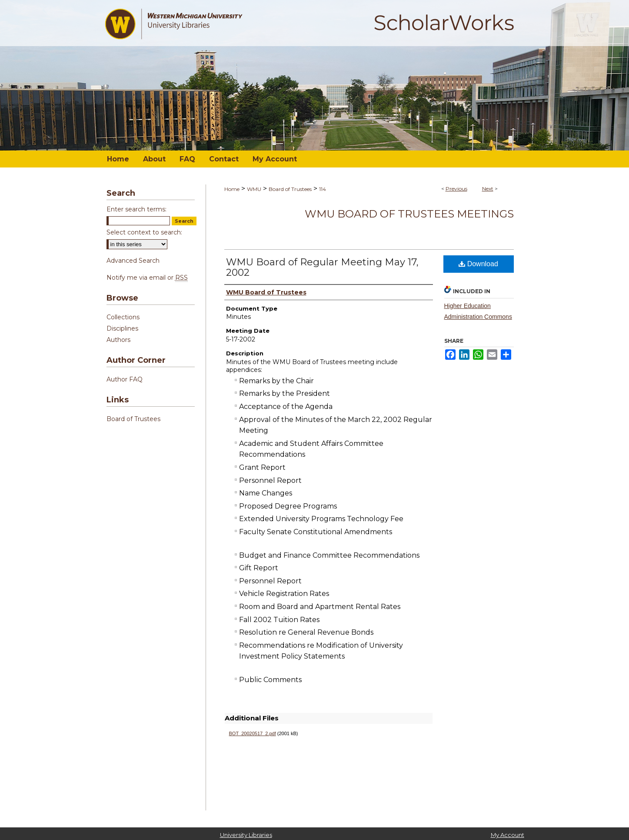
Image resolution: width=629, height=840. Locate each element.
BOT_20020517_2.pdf (253, 733)
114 (323, 189)
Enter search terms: (136, 209)
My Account (508, 835)
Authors (118, 340)
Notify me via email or (147, 278)
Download (478, 264)
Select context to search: (144, 232)
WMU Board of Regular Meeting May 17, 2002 (322, 267)
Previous (456, 189)
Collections (123, 317)
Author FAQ (125, 379)
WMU (254, 189)
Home (232, 189)
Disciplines (122, 328)
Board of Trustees (290, 189)
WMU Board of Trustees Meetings (409, 214)
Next (488, 189)
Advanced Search (133, 261)
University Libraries (246, 835)
